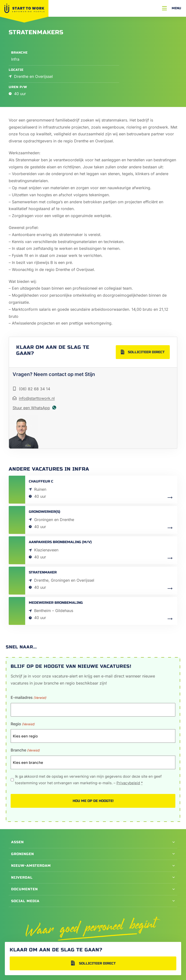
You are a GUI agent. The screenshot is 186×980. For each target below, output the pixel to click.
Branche (25, 750)
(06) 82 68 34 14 (35, 389)
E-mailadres (28, 698)
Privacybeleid (128, 783)
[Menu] (172, 8)
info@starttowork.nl (37, 398)
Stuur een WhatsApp (31, 408)
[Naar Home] (24, 8)
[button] (93, 842)
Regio (23, 724)
